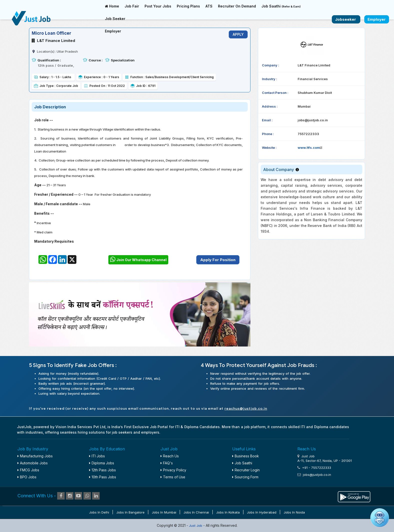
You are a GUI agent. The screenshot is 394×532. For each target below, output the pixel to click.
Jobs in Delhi (99, 512)
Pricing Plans (188, 6)
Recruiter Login (246, 470)
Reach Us (170, 456)
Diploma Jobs (102, 463)
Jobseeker (346, 19)
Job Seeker (115, 19)
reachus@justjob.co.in (246, 409)
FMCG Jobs (28, 470)
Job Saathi (281, 6)
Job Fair (132, 6)
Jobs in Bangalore (130, 512)
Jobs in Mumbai (164, 512)
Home (112, 6)
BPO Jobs (27, 477)
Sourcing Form (245, 477)
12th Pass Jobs (102, 470)
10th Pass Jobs (103, 477)
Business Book (246, 456)
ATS (209, 6)
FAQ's (167, 463)
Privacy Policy (173, 470)
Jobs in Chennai (196, 512)
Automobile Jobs (33, 463)
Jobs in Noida (294, 512)
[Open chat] (380, 518)
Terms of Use (173, 477)
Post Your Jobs (158, 6)
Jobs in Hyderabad (262, 512)
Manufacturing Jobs (35, 456)
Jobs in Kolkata (228, 512)
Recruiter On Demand (237, 6)
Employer (113, 31)
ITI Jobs (97, 456)
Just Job (196, 526)
